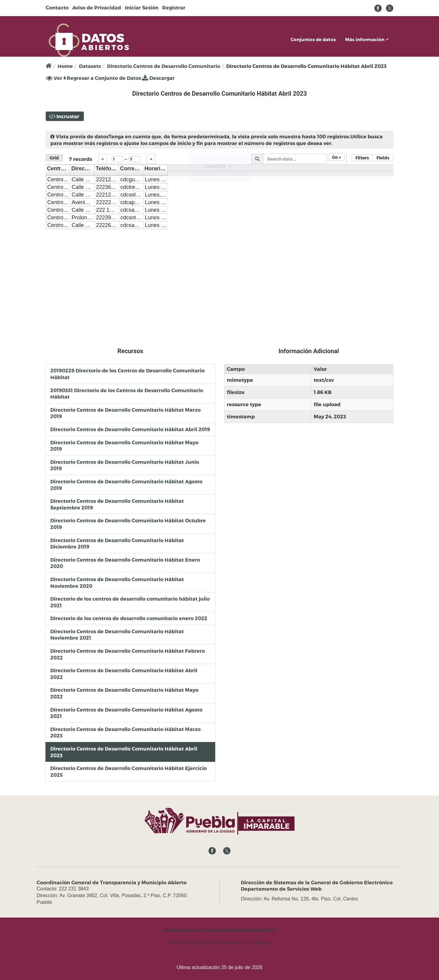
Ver (54, 78)
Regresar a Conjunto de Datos (102, 78)
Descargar (158, 78)
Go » (336, 157)
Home (65, 66)
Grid (54, 158)
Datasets (90, 66)
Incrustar (68, 116)
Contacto (57, 7)
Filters (362, 158)
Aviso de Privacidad (97, 7)
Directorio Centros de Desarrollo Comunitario (164, 66)
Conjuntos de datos (313, 39)
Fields (383, 158)
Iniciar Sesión (142, 7)
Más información (367, 39)
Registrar (174, 7)
